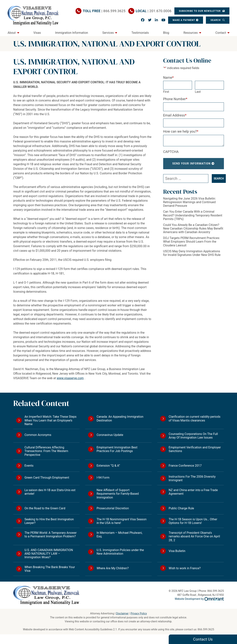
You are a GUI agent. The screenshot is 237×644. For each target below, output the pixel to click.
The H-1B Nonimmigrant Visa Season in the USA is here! (122, 521)
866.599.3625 (206, 629)
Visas (37, 33)
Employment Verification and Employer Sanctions (195, 449)
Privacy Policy (139, 613)
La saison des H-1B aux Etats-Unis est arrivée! (50, 492)
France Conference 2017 (185, 466)
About (12, 33)
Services (108, 33)
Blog (166, 33)
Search (216, 20)
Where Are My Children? (113, 568)
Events (29, 466)
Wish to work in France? (185, 568)
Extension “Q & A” (108, 466)
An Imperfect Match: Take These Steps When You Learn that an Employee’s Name (50, 420)
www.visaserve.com (70, 378)
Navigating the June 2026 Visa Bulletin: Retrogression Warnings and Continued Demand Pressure (190, 202)
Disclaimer (122, 613)
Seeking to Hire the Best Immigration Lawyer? (49, 521)
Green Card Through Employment (47, 478)
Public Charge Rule (181, 508)
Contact (221, 33)
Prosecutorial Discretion (113, 508)
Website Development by (199, 599)
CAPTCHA (171, 152)
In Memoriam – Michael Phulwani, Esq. (120, 535)
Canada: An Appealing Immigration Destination (120, 418)
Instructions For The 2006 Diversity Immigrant (192, 478)
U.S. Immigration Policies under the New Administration (120, 552)
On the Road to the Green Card (45, 508)
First (166, 92)
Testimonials (140, 33)
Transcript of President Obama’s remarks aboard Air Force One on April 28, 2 (194, 536)
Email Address (175, 115)
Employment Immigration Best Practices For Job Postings (117, 449)
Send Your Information (191, 164)
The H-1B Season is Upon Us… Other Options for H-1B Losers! (193, 521)
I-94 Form (103, 478)
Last (198, 92)
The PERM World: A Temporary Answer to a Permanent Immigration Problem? (51, 535)
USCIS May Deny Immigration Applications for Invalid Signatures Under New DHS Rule (192, 253)
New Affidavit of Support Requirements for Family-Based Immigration (118, 494)
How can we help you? (181, 131)
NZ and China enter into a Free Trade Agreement (193, 492)
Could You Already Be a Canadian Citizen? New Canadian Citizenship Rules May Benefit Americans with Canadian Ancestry (193, 228)
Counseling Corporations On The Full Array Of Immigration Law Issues (193, 436)
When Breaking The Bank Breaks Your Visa (50, 569)
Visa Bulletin (177, 551)
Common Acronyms (38, 435)
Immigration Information (72, 33)
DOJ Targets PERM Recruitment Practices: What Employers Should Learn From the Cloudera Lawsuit (192, 242)
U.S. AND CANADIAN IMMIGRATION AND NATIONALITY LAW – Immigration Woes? (49, 554)
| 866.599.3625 (104, 11)
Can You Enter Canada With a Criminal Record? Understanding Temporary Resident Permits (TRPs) (193, 215)
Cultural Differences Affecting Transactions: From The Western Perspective (46, 451)
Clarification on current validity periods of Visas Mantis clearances (195, 418)
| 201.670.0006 (154, 11)
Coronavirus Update (110, 435)
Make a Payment (184, 20)
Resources (191, 33)
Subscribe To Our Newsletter (200, 11)
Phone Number (175, 99)
